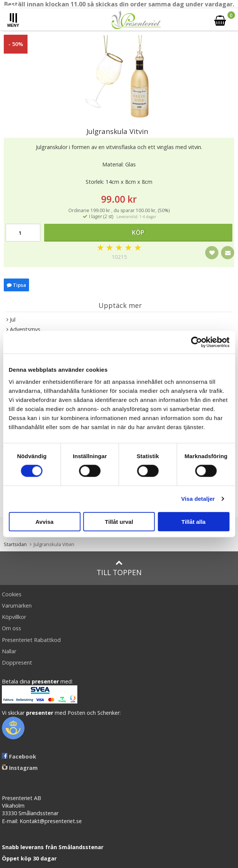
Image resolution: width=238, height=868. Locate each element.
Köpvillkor (14, 617)
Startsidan (15, 544)
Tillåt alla (193, 521)
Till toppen (119, 568)
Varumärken (17, 606)
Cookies (12, 594)
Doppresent (17, 663)
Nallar (9, 651)
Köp (138, 232)
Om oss (12, 628)
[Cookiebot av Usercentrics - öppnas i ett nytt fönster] (196, 342)
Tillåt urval (119, 521)
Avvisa (45, 521)
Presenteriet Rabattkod (31, 640)
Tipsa (16, 285)
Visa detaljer (198, 499)
